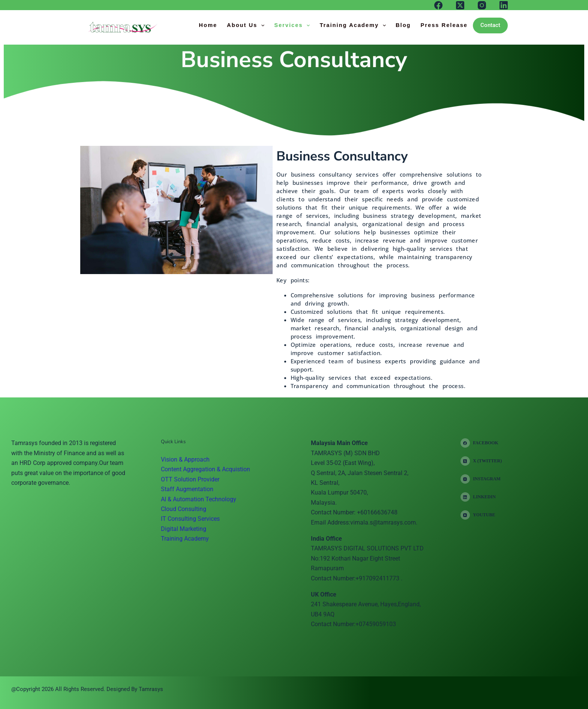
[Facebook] (438, 5)
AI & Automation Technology (199, 499)
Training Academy (354, 25)
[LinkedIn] (504, 5)
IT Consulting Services (190, 519)
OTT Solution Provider (190, 479)
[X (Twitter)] (460, 5)
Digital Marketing (184, 529)
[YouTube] (481, 515)
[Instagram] (482, 5)
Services (293, 25)
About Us (247, 25)
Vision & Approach (185, 459)
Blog (403, 25)
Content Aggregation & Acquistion (205, 469)
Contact (490, 25)
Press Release (444, 25)
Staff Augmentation (187, 489)
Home (208, 25)
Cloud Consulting (184, 509)
